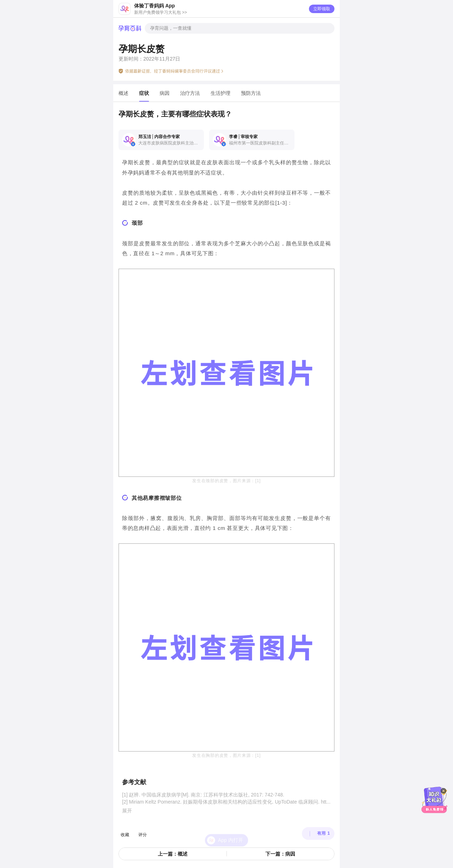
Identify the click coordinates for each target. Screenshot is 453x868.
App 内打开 (231, 828)
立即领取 (322, 9)
